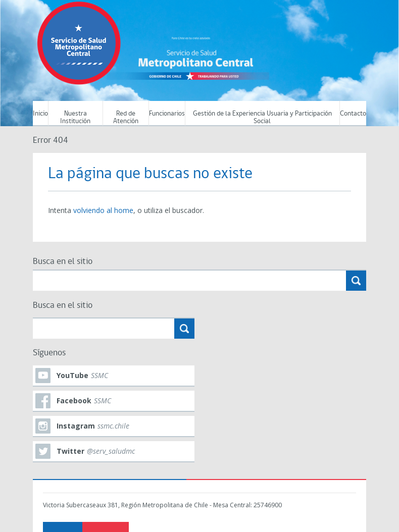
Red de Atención (126, 118)
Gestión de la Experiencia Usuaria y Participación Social (262, 118)
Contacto (353, 114)
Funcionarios (167, 114)
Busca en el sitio (63, 262)
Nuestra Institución (75, 118)
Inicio (40, 114)
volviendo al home (103, 210)
